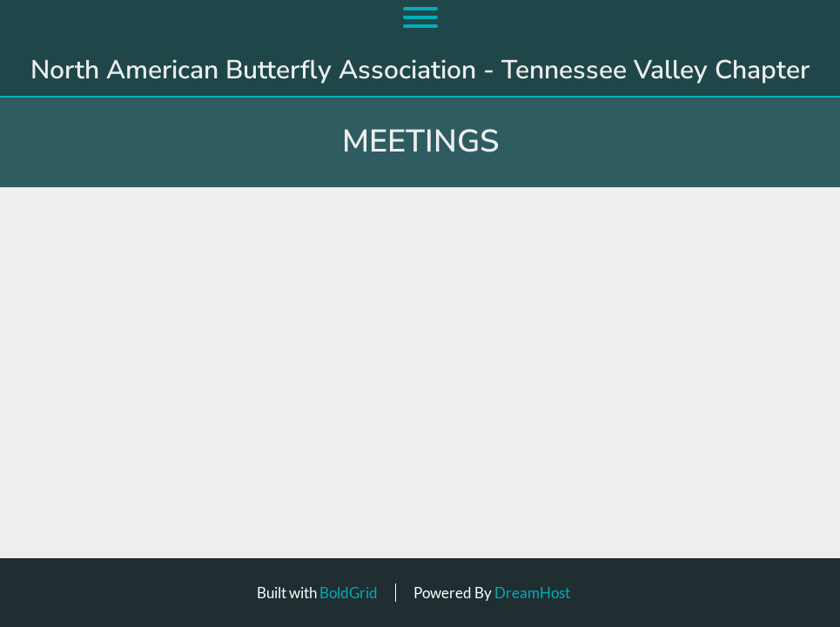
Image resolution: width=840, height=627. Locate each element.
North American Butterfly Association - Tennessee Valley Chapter (420, 71)
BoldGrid (349, 593)
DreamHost (532, 593)
